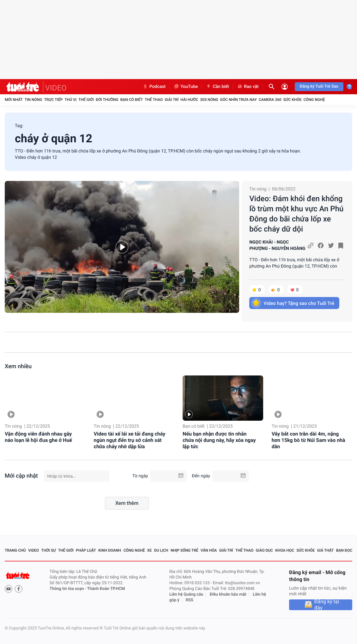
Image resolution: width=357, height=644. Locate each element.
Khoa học (285, 550)
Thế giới (86, 100)
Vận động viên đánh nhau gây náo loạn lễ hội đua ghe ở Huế (38, 437)
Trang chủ (15, 550)
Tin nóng (33, 100)
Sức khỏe (293, 100)
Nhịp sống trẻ (185, 550)
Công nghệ (314, 100)
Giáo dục (264, 550)
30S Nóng (209, 100)
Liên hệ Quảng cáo (186, 594)
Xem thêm (127, 503)
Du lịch (161, 550)
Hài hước (189, 100)
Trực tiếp (54, 100)
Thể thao (154, 100)
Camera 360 (270, 100)
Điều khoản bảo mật (228, 594)
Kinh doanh (110, 550)
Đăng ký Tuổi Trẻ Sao (319, 87)
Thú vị (70, 100)
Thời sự (48, 550)
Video (33, 550)
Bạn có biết (132, 100)
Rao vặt (248, 87)
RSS (190, 600)
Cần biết (217, 87)
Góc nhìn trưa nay (239, 100)
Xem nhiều (18, 366)
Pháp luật (86, 550)
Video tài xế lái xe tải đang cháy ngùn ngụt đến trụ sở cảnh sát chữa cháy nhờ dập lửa (130, 440)
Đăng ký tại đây (327, 605)
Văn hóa (209, 550)
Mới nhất (14, 100)
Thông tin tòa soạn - (68, 589)
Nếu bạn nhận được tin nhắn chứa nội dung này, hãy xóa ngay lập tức (219, 440)
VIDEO (56, 88)
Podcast (154, 87)
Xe (149, 550)
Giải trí (172, 100)
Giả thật (326, 550)
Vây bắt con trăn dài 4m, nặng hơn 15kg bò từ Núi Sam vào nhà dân (309, 440)
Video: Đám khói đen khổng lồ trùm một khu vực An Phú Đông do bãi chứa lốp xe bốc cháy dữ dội (296, 214)
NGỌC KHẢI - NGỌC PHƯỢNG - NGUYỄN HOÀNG (277, 245)
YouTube (186, 87)
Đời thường (107, 100)
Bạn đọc (344, 550)
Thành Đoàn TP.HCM (106, 589)
